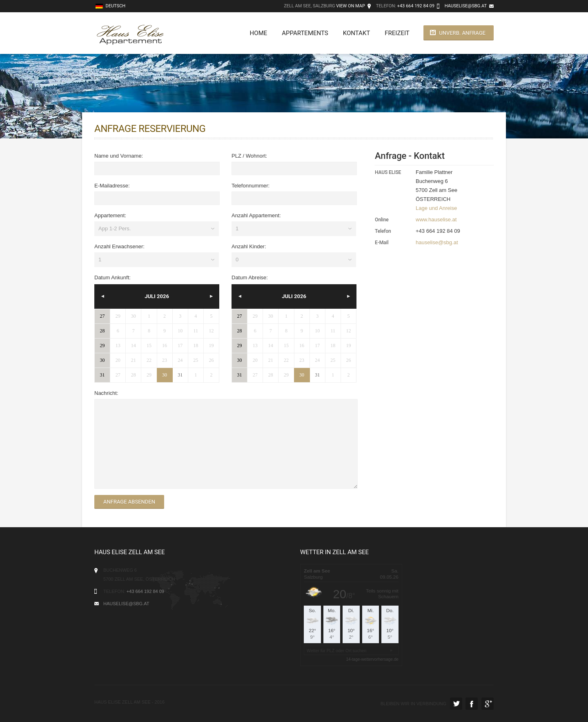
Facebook (472, 704)
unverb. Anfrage (462, 33)
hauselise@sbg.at (466, 6)
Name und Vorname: (119, 156)
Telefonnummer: (251, 186)
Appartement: (110, 215)
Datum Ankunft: (112, 277)
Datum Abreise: (250, 277)
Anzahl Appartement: (256, 215)
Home (258, 33)
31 (180, 375)
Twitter (456, 704)
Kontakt (356, 33)
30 (165, 375)
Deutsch (110, 6)
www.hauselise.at (436, 219)
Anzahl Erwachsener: (119, 246)
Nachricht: (106, 393)
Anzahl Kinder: (249, 246)
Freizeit (396, 33)
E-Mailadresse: (112, 186)
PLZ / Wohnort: (249, 156)
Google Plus (488, 704)
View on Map (351, 6)
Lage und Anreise (436, 208)
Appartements (304, 33)
